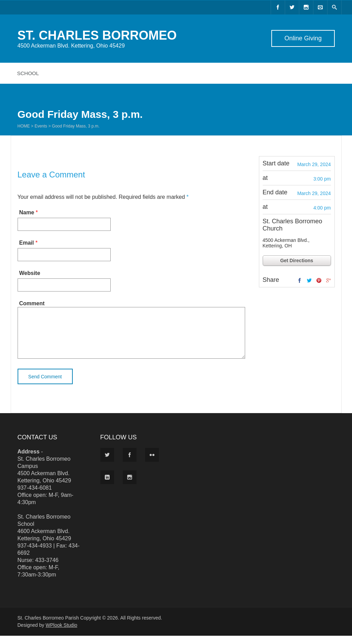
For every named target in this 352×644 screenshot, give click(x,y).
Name (27, 212)
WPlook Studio (61, 633)
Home (24, 126)
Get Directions (297, 260)
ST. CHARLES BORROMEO (97, 35)
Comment (32, 303)
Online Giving (303, 38)
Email (27, 243)
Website (30, 273)
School (28, 73)
